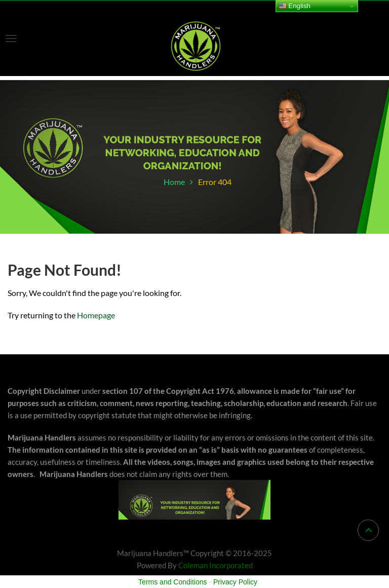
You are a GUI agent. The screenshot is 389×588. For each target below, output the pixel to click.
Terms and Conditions (172, 582)
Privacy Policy (235, 582)
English (295, 6)
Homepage (96, 315)
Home (174, 182)
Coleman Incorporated (216, 565)
